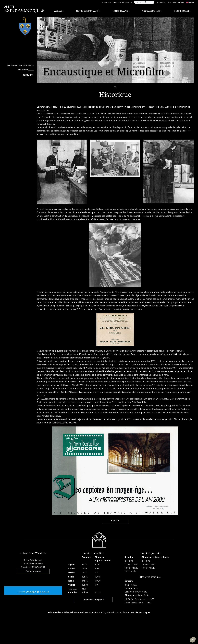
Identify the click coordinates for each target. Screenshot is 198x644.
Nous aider (161, 2)
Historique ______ (26, 70)
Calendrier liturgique (93, 600)
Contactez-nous (33, 571)
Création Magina (142, 612)
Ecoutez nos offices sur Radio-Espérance (117, 2)
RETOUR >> (28, 75)
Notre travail (120, 11)
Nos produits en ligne (176, 2)
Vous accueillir (151, 11)
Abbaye (58, 11)
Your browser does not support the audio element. (144, 2)
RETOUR (115, 521)
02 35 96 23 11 (38, 567)
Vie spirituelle (181, 11)
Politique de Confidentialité (62, 612)
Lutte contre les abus (33, 592)
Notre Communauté (87, 11)
